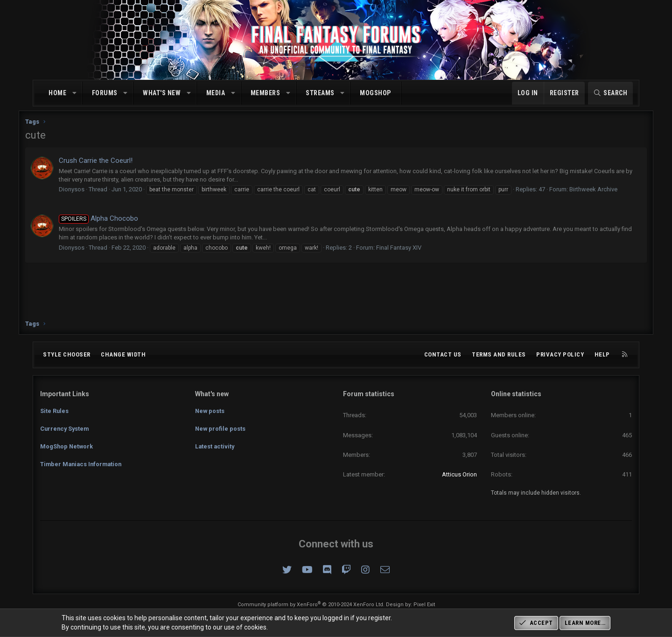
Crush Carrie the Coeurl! (111, 164)
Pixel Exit (424, 605)
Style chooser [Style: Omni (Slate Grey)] (67, 354)
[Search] (611, 93)
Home (57, 93)
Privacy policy (560, 354)
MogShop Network (67, 444)
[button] (75, 93)
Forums (105, 93)
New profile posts (221, 427)
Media (216, 93)
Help (602, 354)
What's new (162, 93)
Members (266, 93)
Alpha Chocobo (113, 231)
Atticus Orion (459, 474)
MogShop (375, 93)
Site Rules (55, 409)
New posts (210, 409)
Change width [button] (123, 354)
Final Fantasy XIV (414, 260)
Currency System (66, 427)
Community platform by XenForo (311, 605)
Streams (320, 93)
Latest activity (215, 444)
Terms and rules (499, 354)
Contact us (443, 354)
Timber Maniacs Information (83, 460)
